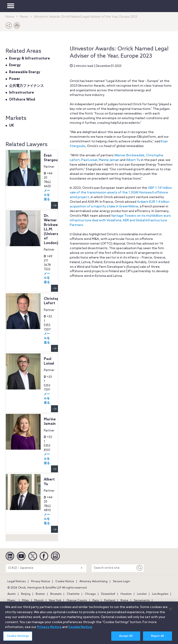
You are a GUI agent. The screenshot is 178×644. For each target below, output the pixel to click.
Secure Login (121, 582)
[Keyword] (140, 568)
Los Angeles (160, 594)
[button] (9, 27)
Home (10, 17)
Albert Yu (133, 160)
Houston (126, 594)
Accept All (126, 638)
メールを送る (47, 195)
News (24, 17)
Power (15, 79)
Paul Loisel (89, 160)
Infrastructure (21, 93)
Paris (96, 601)
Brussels (56, 594)
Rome (124, 601)
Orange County (77, 601)
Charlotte (73, 594)
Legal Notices (17, 582)
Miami (11, 601)
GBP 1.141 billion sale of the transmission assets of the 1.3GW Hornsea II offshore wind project (121, 193)
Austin (12, 594)
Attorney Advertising (94, 582)
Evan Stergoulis (53, 158)
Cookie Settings (18, 638)
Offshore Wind (22, 100)
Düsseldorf (108, 594)
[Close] (171, 611)
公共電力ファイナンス (26, 86)
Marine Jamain (109, 160)
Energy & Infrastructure (29, 59)
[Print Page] (17, 27)
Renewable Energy (25, 72)
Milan (25, 601)
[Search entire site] (114, 568)
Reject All (157, 638)
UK (11, 126)
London (142, 594)
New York (55, 601)
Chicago (90, 594)
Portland (110, 601)
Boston (40, 594)
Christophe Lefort (53, 301)
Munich (39, 601)
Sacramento (142, 601)
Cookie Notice (65, 582)
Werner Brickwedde (129, 155)
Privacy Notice (41, 582)
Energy (15, 65)
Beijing (26, 594)
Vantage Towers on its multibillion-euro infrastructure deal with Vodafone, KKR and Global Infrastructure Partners (120, 221)
